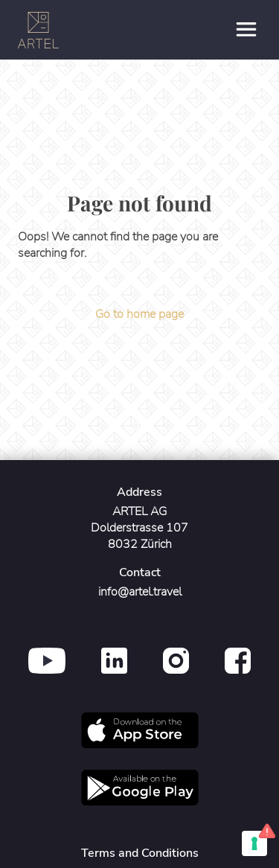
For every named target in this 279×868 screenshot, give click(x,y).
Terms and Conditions (140, 853)
